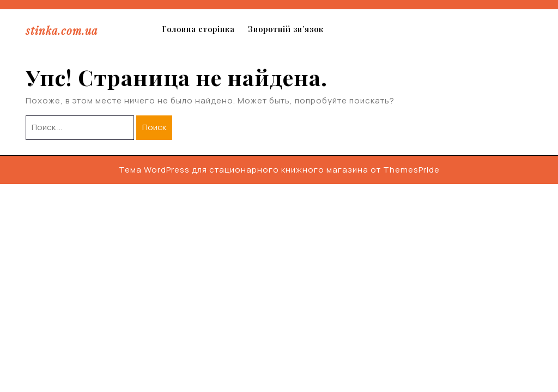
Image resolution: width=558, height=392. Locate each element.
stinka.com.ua (62, 30)
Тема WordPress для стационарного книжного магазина (244, 170)
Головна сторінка (198, 29)
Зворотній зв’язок (286, 29)
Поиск (154, 127)
